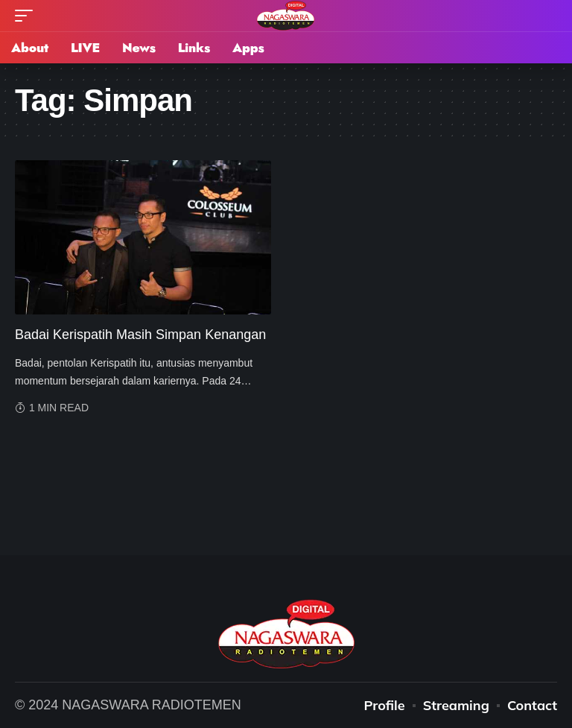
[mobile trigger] (28, 16)
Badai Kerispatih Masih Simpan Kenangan (140, 335)
